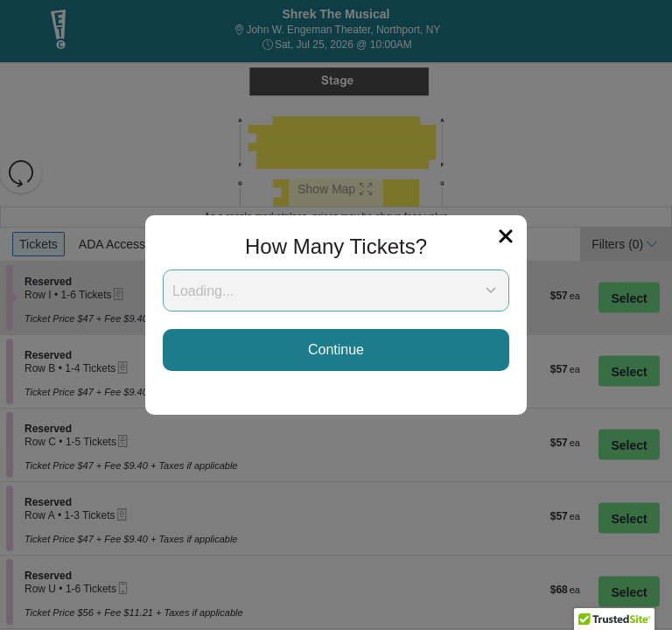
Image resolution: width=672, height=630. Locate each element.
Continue (336, 350)
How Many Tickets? (336, 246)
